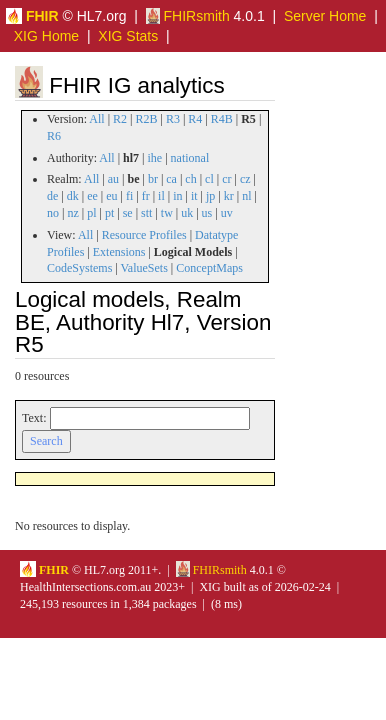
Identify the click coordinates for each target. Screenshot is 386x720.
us (207, 213)
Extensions (119, 252)
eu (111, 196)
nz (72, 213)
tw (167, 213)
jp (210, 196)
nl (246, 196)
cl (209, 179)
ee (92, 196)
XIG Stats (128, 36)
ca (171, 179)
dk (73, 196)
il (161, 196)
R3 (173, 119)
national (190, 158)
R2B (147, 119)
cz (245, 179)
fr (146, 196)
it (194, 196)
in (177, 196)
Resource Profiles (144, 235)
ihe (155, 158)
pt (109, 213)
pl (91, 213)
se (128, 213)
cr (226, 179)
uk (187, 213)
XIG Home (46, 36)
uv (227, 213)
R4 (195, 119)
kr (229, 196)
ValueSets (144, 268)
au (113, 179)
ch (190, 179)
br (153, 179)
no (53, 213)
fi (129, 196)
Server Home (325, 16)
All (96, 119)
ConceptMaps (209, 268)
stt (146, 213)
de (52, 196)
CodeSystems (79, 268)
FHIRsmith (188, 16)
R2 (120, 119)
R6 (54, 136)
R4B (222, 119)
